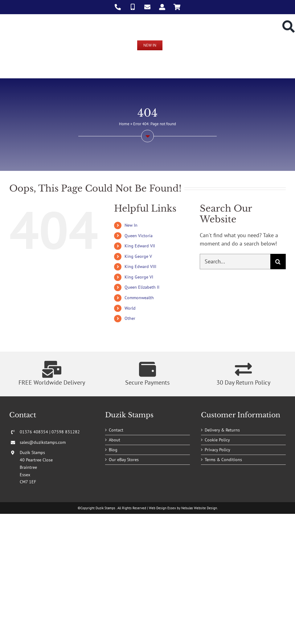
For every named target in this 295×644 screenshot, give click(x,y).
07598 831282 (66, 432)
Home (124, 124)
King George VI (139, 277)
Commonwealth (139, 298)
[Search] (278, 262)
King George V (138, 256)
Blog (113, 450)
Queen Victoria (139, 236)
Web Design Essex (162, 508)
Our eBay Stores (124, 460)
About (115, 440)
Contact (116, 430)
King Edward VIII (140, 266)
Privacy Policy (217, 450)
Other (130, 318)
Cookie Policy (217, 440)
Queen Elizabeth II (142, 287)
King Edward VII (140, 246)
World (130, 308)
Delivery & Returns (222, 430)
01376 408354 (34, 432)
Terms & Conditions (223, 460)
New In (131, 225)
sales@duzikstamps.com (43, 442)
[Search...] (235, 262)
